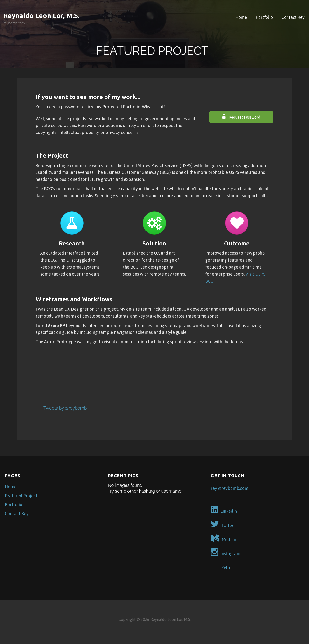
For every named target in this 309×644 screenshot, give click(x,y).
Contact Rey (293, 17)
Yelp (220, 567)
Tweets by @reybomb (65, 408)
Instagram (226, 552)
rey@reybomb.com (230, 488)
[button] (241, 117)
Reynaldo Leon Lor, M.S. (42, 16)
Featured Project (21, 496)
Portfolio (264, 17)
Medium (224, 538)
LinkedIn (224, 510)
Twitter (223, 524)
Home (241, 17)
